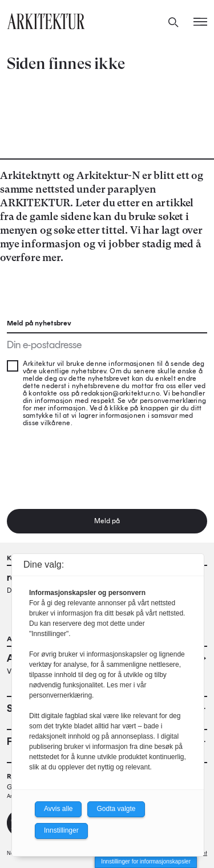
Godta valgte (116, 809)
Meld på (107, 521)
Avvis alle (58, 809)
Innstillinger (61, 830)
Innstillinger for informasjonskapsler (146, 861)
